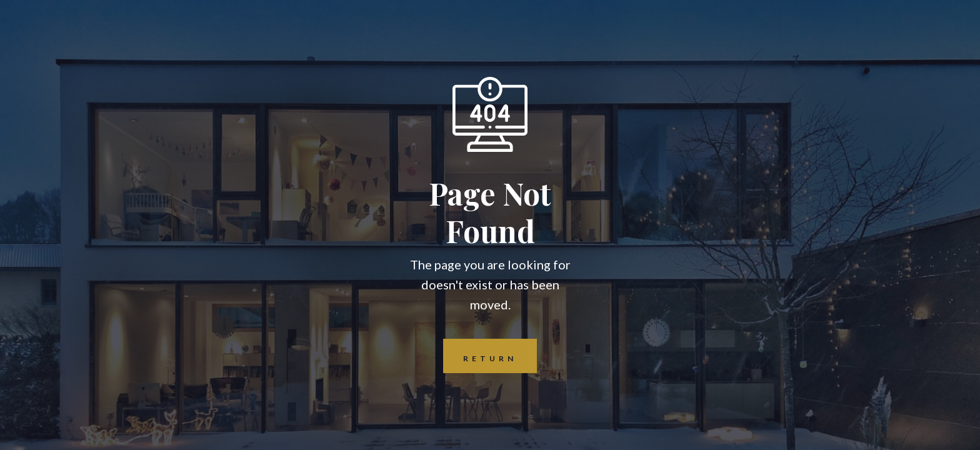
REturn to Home (480, 356)
